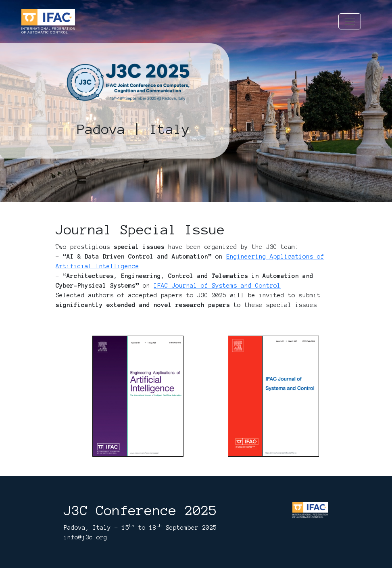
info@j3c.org (85, 537)
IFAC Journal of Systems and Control (217, 286)
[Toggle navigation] (350, 21)
